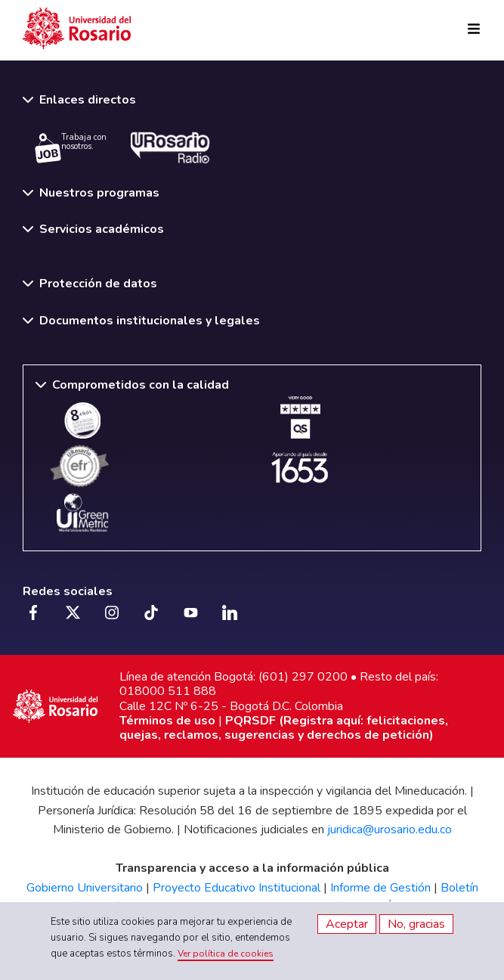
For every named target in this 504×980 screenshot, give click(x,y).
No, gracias (416, 924)
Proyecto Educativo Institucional (237, 888)
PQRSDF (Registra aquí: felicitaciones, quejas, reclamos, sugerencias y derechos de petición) (284, 728)
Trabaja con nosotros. (71, 147)
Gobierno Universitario (85, 888)
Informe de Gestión (380, 888)
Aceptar (347, 924)
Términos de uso (167, 721)
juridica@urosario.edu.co (390, 830)
